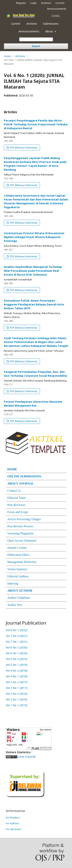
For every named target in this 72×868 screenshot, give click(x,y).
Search (36, 46)
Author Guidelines (19, 598)
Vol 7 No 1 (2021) (17, 642)
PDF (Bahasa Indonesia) (23, 148)
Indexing (13, 583)
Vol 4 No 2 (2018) (17, 670)
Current (16, 24)
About (50, 31)
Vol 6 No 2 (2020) (17, 647)
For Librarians (14, 829)
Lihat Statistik (27, 757)
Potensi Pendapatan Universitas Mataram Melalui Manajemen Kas (33, 404)
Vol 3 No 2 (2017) (17, 682)
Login (34, 3)
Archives (32, 24)
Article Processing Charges (24, 519)
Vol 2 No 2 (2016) (17, 694)
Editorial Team (16, 498)
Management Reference (22, 562)
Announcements (29, 31)
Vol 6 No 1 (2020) (17, 653)
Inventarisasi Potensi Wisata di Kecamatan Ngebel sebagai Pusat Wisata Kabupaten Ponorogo (34, 237)
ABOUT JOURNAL (21, 483)
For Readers (13, 818)
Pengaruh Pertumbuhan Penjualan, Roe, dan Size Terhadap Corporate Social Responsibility (36, 374)
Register (21, 3)
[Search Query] (36, 39)
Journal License (17, 548)
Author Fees (15, 605)
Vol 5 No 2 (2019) (17, 659)
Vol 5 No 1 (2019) (17, 665)
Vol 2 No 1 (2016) (17, 699)
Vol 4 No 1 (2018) (17, 676)
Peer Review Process (20, 526)
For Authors (12, 823)
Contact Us (14, 491)
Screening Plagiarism (20, 533)
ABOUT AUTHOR (20, 591)
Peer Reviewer (16, 505)
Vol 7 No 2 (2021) (17, 636)
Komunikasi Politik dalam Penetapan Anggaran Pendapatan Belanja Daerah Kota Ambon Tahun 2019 (34, 304)
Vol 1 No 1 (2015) (17, 705)
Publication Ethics (19, 555)
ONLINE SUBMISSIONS (24, 476)
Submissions (51, 24)
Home (7, 56)
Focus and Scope (18, 512)
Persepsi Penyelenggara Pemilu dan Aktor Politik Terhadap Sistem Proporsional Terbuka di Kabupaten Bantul (36, 124)
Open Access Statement (22, 541)
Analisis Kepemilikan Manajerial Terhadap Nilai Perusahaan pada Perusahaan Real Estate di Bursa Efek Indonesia (33, 271)
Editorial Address (18, 576)
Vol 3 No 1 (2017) (17, 688)
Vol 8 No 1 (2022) (17, 630)
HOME (12, 469)
